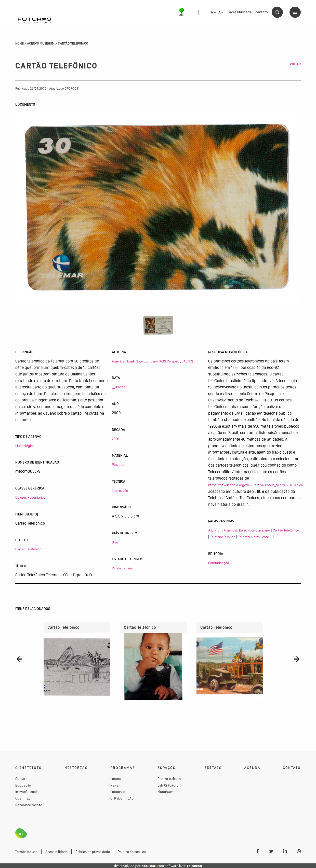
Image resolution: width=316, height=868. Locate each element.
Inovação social (28, 792)
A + (213, 12)
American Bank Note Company (247, 530)
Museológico (25, 446)
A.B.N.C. (214, 530)
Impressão (120, 491)
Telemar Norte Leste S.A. (257, 537)
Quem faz (23, 798)
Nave (114, 785)
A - (221, 12)
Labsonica (118, 792)
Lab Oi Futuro (168, 785)
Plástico (118, 465)
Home (19, 44)
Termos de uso (26, 852)
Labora (116, 779)
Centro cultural (170, 779)
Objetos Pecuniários (30, 497)
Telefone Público (223, 537)
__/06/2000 (120, 387)
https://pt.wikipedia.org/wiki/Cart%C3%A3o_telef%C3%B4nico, (256, 485)
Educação (23, 785)
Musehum (165, 792)
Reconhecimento (29, 805)
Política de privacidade (93, 852)
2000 (115, 439)
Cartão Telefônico (28, 549)
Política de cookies (132, 852)
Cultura (21, 779)
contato (262, 12)
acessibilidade (240, 12)
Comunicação (219, 563)
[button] (19, 659)
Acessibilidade (56, 852)
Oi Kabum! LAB (122, 798)
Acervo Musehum (41, 44)
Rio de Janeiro (122, 568)
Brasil (116, 542)
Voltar (295, 64)
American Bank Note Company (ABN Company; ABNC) (152, 361)
